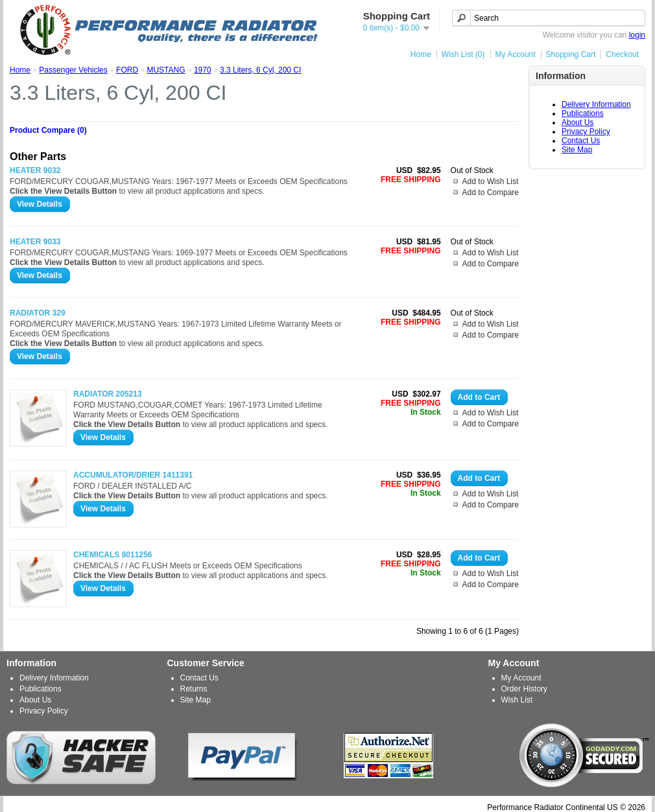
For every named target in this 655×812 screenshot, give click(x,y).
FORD (127, 70)
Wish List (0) (463, 54)
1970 (203, 70)
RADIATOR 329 (38, 313)
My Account (516, 54)
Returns (194, 689)
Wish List (517, 700)
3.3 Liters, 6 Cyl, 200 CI (260, 70)
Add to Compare (491, 192)
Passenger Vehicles (73, 70)
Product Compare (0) (48, 130)
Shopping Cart (571, 54)
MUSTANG (166, 70)
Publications (583, 113)
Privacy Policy (586, 132)
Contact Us (581, 141)
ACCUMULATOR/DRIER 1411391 (133, 475)
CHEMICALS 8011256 (113, 555)
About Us (578, 122)
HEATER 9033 (35, 242)
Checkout (622, 54)
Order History (524, 689)
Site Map (577, 150)
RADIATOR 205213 (108, 394)
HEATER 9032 (35, 170)
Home (421, 54)
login (637, 35)
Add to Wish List (491, 181)
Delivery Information (596, 104)
